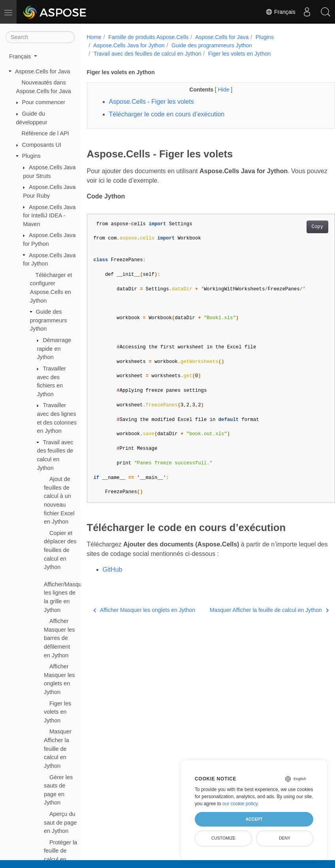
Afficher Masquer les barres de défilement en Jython (59, 638)
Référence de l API (45, 133)
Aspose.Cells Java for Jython (129, 45)
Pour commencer (44, 102)
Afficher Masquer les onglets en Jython (135, 614)
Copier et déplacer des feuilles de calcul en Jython (60, 550)
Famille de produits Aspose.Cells (148, 37)
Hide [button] (215, 90)
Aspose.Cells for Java (42, 71)
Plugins (31, 156)
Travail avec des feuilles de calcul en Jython (148, 54)
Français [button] (21, 56)
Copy (300, 227)
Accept (254, 819)
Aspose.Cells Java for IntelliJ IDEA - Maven (49, 216)
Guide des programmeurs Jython (49, 320)
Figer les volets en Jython (57, 712)
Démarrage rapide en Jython (54, 349)
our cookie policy (240, 804)
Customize (224, 838)
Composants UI (42, 145)
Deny (285, 838)
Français (279, 12)
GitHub (113, 570)
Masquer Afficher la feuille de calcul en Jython (58, 748)
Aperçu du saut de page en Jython (60, 822)
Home (94, 37)
